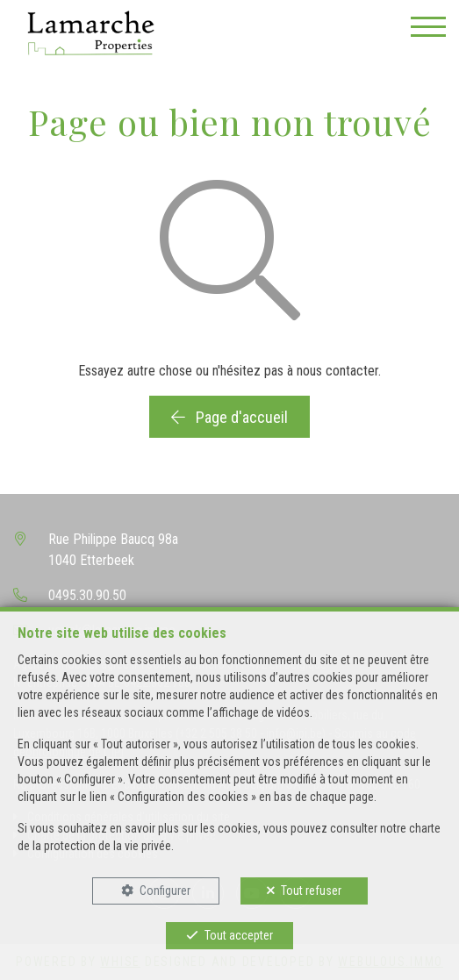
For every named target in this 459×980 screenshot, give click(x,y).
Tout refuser (311, 891)
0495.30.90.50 (87, 595)
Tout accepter (239, 935)
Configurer (165, 891)
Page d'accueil (229, 417)
